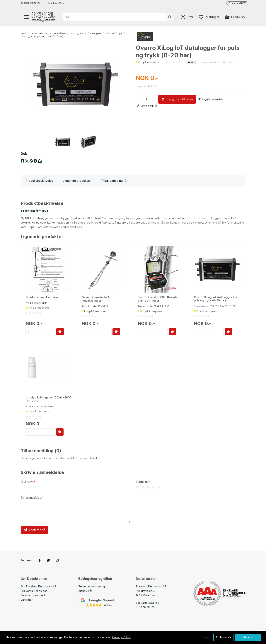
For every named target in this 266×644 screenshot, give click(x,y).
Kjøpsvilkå (85, 591)
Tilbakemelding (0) (114, 181)
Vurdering (142, 482)
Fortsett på (34, 530)
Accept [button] (248, 637)
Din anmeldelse (31, 498)
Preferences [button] (223, 637)
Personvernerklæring (92, 586)
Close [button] (206, 637)
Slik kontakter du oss (34, 591)
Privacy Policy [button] (121, 637)
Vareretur (27, 600)
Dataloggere (95, 33)
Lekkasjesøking (40, 33)
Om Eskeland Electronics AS (39, 586)
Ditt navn (27, 482)
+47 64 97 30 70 (55, 3)
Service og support (33, 595)
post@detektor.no (31, 3)
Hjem (24, 33)
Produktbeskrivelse (39, 181)
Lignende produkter (77, 181)
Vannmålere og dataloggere (68, 33)
